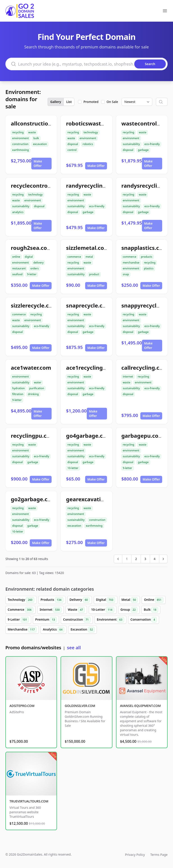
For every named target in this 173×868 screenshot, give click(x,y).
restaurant (19, 268)
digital (29, 257)
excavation (40, 144)
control (72, 150)
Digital (106, 600)
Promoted (91, 102)
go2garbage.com (33, 499)
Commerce (20, 610)
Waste (76, 610)
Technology (21, 600)
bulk (36, 138)
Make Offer (38, 163)
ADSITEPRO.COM (22, 706)
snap (126, 274)
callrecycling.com (145, 368)
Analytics (53, 630)
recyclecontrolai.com (39, 186)
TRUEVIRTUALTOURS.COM (29, 801)
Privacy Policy (135, 855)
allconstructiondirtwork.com (49, 123)
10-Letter (102, 610)
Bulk (151, 610)
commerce (74, 257)
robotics (88, 144)
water (38, 382)
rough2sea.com (32, 248)
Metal (130, 600)
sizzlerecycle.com (34, 305)
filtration (18, 394)
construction (20, 144)
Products (52, 600)
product (94, 274)
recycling (18, 132)
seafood (17, 274)
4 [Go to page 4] (155, 559)
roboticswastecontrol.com (101, 123)
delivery (38, 263)
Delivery (80, 600)
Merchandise (22, 630)
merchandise (131, 263)
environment (20, 138)
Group (129, 610)
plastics (149, 268)
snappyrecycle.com (147, 305)
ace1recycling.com (91, 368)
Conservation (144, 620)
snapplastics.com (145, 248)
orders (34, 268)
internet (128, 377)
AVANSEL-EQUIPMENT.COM (140, 706)
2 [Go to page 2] (136, 559)
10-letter (73, 468)
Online (154, 600)
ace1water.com (31, 368)
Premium (46, 620)
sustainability (131, 144)
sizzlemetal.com (88, 248)
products (147, 257)
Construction (77, 620)
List (69, 102)
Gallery (56, 102)
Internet (51, 610)
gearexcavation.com (93, 499)
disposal (73, 144)
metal (89, 257)
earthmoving (20, 150)
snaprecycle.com (88, 305)
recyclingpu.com (33, 436)
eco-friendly (152, 144)
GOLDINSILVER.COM (80, 706)
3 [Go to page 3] (145, 559)
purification (37, 388)
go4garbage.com (89, 436)
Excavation (83, 630)
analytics (18, 212)
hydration (18, 388)
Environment (110, 620)
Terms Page (159, 855)
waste (32, 132)
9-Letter (18, 620)
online (16, 257)
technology (91, 132)
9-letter (32, 274)
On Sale (112, 102)
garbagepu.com (143, 436)
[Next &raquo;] (163, 559)
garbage (143, 150)
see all (74, 648)
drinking (33, 394)
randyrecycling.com (92, 186)
